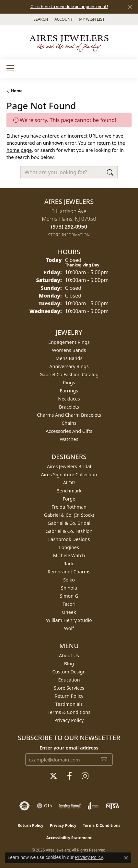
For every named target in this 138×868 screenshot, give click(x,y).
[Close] (130, 7)
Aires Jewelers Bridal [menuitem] (69, 466)
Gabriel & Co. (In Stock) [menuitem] (69, 515)
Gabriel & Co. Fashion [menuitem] (69, 531)
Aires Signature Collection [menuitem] (69, 474)
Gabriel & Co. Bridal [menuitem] (69, 523)
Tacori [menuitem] (69, 604)
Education (69, 680)
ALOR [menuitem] (69, 483)
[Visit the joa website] (93, 806)
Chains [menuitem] (69, 423)
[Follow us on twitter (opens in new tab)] (53, 776)
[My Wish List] (92, 19)
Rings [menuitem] (69, 383)
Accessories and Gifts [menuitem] (69, 431)
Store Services (69, 688)
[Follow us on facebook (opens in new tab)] (69, 776)
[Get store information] (69, 235)
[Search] (41, 19)
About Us (69, 655)
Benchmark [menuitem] (69, 491)
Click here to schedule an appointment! (69, 7)
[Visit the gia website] (45, 806)
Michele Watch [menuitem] (69, 555)
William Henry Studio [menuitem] (69, 620)
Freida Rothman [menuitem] (69, 507)
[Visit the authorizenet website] (24, 806)
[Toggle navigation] (10, 68)
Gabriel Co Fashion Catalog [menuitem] (69, 374)
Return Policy (69, 696)
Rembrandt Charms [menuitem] (69, 572)
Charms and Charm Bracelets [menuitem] (69, 415)
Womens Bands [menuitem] (69, 350)
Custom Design (69, 672)
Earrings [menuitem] (69, 391)
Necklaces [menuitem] (69, 399)
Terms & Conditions (69, 712)
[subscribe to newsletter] (104, 760)
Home (17, 91)
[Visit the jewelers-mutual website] (70, 806)
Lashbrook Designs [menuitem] (69, 539)
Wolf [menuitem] (69, 628)
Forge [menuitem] (69, 499)
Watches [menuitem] (69, 439)
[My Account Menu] (63, 19)
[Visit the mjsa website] (113, 806)
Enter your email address (69, 748)
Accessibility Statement (69, 838)
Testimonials (69, 704)
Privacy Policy (69, 720)
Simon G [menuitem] (69, 596)
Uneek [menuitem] (69, 612)
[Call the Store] (69, 227)
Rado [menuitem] (69, 564)
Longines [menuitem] (69, 547)
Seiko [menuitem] (69, 580)
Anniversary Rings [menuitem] (69, 366)
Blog (69, 664)
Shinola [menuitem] (69, 588)
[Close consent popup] (126, 858)
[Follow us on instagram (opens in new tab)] (85, 776)
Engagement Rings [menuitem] (69, 342)
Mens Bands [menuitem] (69, 358)
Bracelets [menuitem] (69, 407)
